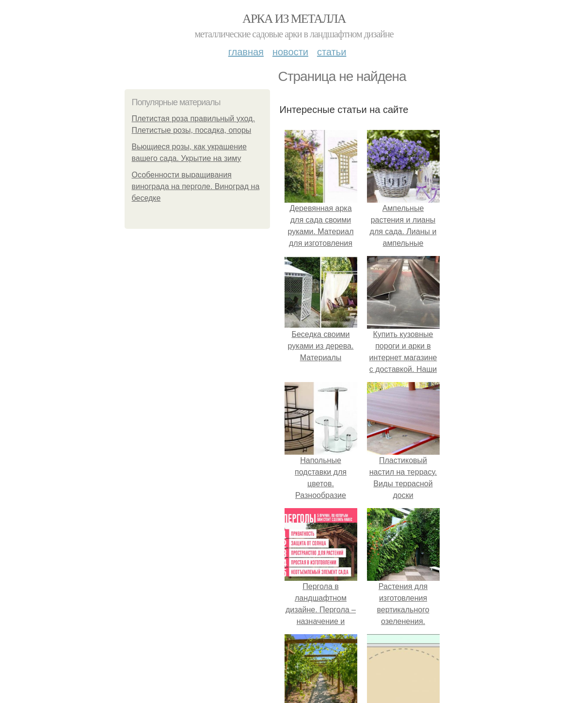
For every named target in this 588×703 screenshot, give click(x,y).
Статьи (332, 52)
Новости (290, 52)
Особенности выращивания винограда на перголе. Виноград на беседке (196, 186)
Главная (246, 52)
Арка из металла (294, 19)
